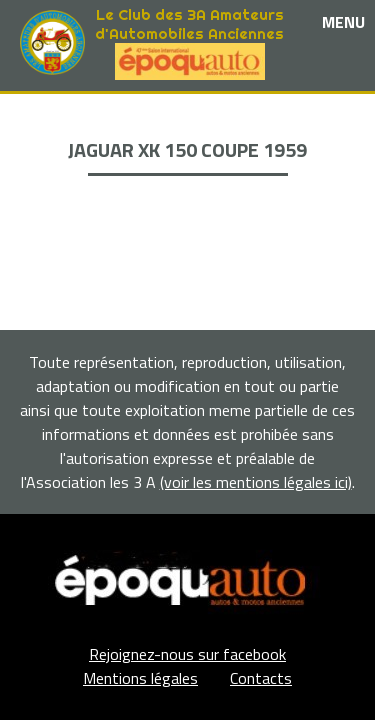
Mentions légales (140, 678)
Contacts (261, 678)
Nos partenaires (188, 154)
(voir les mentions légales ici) (256, 482)
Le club (187, 108)
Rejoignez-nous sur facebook (187, 654)
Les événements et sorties (187, 131)
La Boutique (187, 177)
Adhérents (188, 200)
